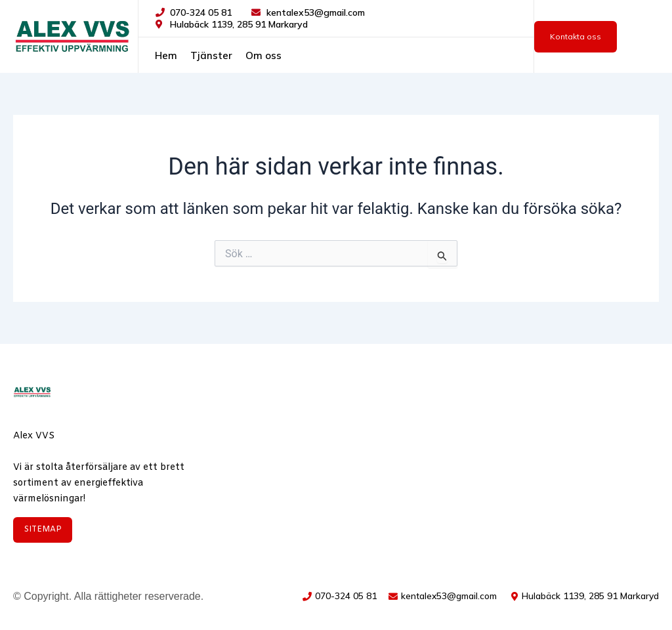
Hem (166, 55)
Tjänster (211, 55)
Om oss (263, 55)
